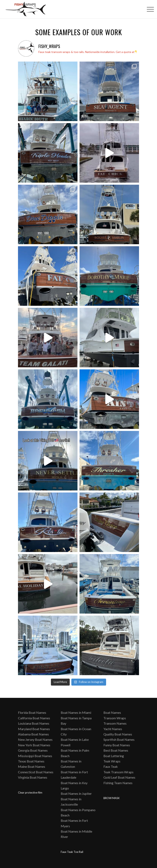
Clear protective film (30, 793)
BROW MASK (112, 798)
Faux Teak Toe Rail (72, 852)
